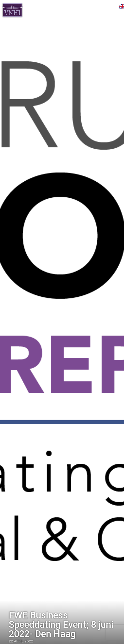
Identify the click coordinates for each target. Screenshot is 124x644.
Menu (112, 7)
